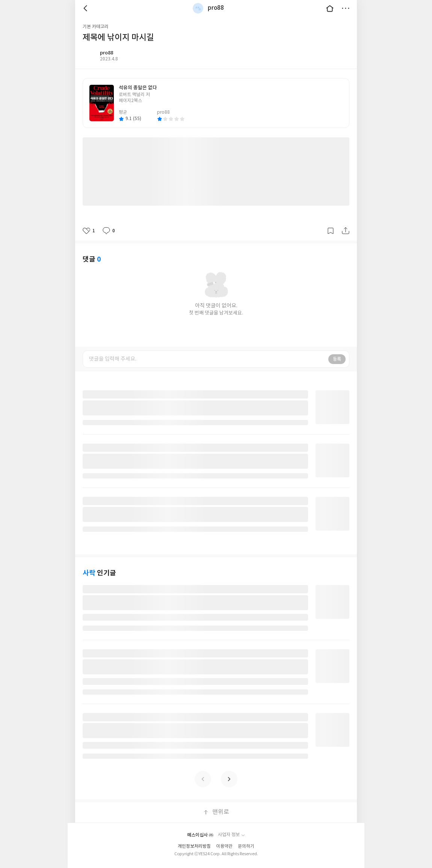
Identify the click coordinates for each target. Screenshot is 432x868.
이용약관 (224, 846)
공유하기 (346, 231)
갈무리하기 (331, 231)
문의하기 (246, 846)
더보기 (346, 8)
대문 (330, 8)
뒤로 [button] (86, 8)
